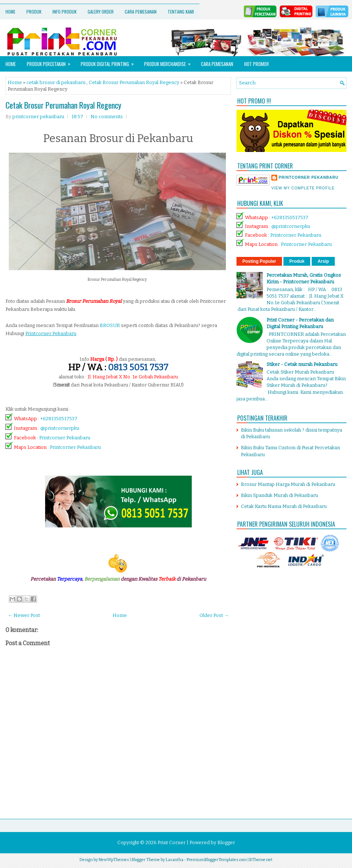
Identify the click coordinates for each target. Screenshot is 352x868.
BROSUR (110, 325)
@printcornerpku (60, 428)
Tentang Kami (181, 12)
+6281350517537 (59, 419)
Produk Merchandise (170, 62)
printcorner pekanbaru (309, 177)
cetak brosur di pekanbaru (56, 82)
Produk (34, 12)
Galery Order (101, 12)
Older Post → (214, 615)
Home (10, 12)
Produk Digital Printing (110, 62)
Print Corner (172, 842)
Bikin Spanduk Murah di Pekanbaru (279, 495)
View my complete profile (303, 188)
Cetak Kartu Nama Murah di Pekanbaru (284, 506)
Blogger (226, 842)
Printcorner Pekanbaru (65, 438)
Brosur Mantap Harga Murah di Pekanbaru (288, 484)
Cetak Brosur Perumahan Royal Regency (134, 82)
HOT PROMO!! (256, 64)
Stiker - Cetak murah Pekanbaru (302, 364)
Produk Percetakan (51, 62)
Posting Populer (259, 261)
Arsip (323, 261)
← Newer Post (24, 615)
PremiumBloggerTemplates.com (217, 860)
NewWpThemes (114, 860)
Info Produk (65, 12)
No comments (107, 117)
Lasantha (175, 860)
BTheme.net (261, 860)
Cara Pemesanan (141, 12)
